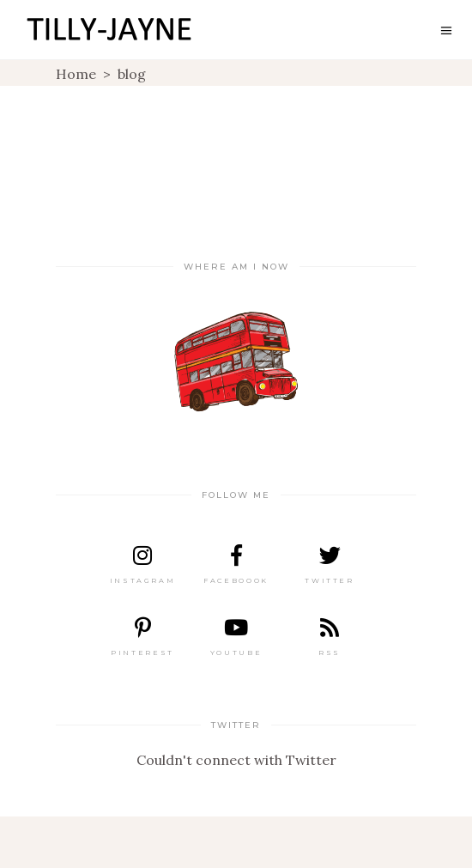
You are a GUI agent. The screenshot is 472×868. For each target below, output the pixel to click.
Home (76, 74)
